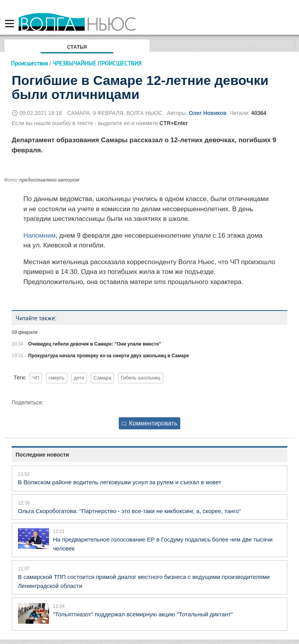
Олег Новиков (208, 113)
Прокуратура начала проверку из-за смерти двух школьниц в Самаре (108, 356)
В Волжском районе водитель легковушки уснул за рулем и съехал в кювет (120, 482)
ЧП (36, 378)
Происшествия (29, 63)
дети (79, 378)
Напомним (40, 236)
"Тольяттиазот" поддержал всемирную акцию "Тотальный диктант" (143, 614)
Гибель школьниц (141, 378)
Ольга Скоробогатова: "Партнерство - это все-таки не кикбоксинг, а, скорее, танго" (129, 511)
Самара (102, 378)
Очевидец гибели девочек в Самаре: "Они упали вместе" (94, 344)
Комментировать (149, 423)
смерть (57, 378)
